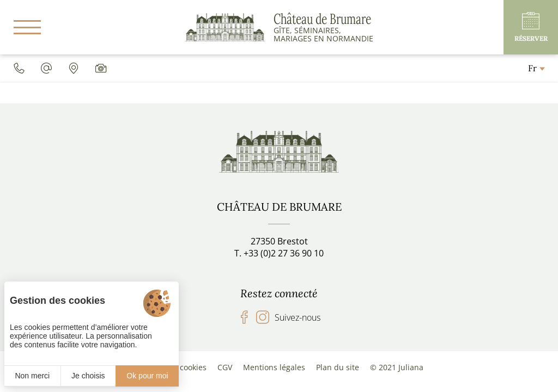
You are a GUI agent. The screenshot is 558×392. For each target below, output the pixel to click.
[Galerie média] (101, 68)
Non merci (32, 376)
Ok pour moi (147, 376)
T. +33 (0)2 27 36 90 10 (279, 253)
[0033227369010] (19, 68)
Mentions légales (274, 367)
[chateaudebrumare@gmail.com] (46, 68)
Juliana (411, 367)
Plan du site (338, 367)
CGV (225, 367)
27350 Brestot (279, 241)
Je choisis (88, 376)
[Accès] (74, 68)
